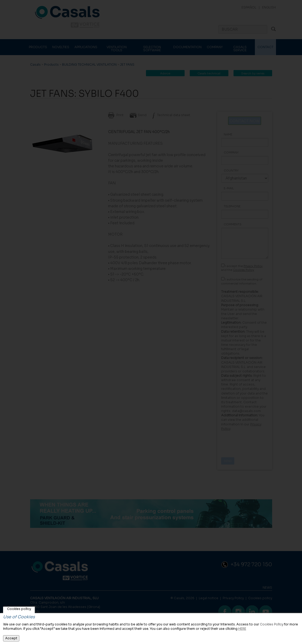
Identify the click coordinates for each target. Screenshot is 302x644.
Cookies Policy (271, 624)
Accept (11, 638)
